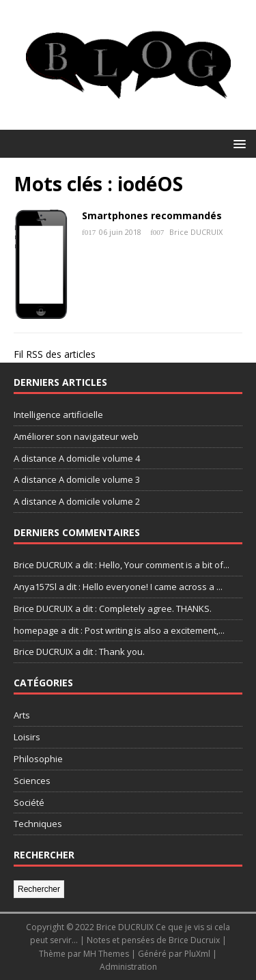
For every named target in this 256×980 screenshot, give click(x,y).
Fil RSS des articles (55, 354)
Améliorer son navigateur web (76, 436)
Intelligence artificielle (58, 415)
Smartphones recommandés (152, 215)
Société (29, 802)
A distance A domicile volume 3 (77, 479)
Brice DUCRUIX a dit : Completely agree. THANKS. (113, 608)
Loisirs (27, 737)
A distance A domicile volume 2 (77, 501)
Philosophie (38, 759)
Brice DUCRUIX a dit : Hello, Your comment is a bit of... (122, 565)
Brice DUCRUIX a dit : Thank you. (79, 652)
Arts (22, 715)
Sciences (32, 781)
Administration (128, 967)
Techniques (38, 824)
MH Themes (106, 954)
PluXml (197, 954)
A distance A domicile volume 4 (77, 458)
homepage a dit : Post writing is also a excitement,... (119, 630)
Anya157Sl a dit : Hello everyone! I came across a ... (118, 587)
